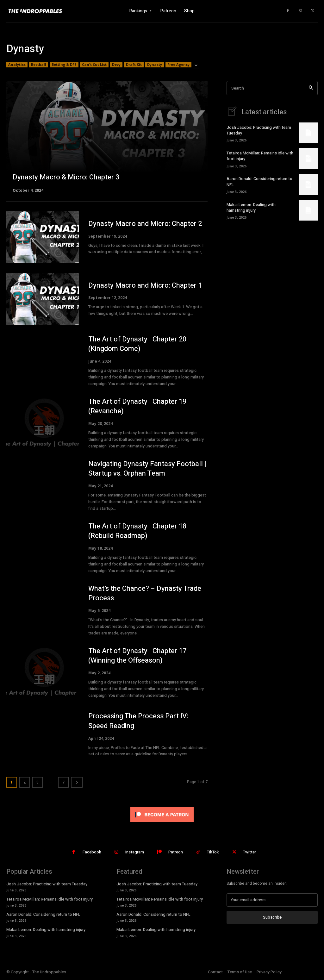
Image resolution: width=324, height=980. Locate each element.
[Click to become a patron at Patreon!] (162, 824)
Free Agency (178, 65)
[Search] (311, 88)
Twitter (249, 852)
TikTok (213, 852)
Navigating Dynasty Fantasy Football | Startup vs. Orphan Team (147, 469)
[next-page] (77, 782)
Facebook (92, 852)
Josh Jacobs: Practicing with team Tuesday (259, 130)
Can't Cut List (94, 65)
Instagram (135, 852)
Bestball (39, 65)
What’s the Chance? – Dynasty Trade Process (145, 593)
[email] (272, 900)
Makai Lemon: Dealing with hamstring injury (251, 207)
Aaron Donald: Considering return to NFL (259, 181)
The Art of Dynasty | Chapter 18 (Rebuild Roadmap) (137, 531)
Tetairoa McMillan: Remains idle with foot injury (260, 156)
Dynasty (155, 65)
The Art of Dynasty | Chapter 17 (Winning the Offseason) (137, 656)
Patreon (176, 852)
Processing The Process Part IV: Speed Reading (138, 721)
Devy (116, 65)
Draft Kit (134, 65)
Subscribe (272, 917)
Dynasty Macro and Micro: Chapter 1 (145, 285)
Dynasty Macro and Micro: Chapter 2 (145, 224)
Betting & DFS (64, 65)
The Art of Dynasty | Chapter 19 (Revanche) (137, 406)
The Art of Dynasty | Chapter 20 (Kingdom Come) (137, 344)
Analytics (17, 65)
